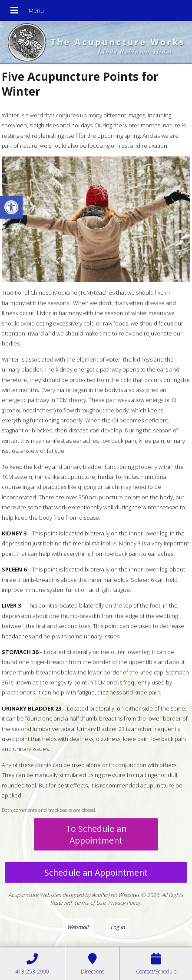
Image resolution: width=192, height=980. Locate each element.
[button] (11, 207)
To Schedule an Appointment (96, 834)
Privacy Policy (124, 903)
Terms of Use (90, 903)
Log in (118, 927)
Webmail (78, 927)
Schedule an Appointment (96, 872)
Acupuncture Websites (35, 895)
